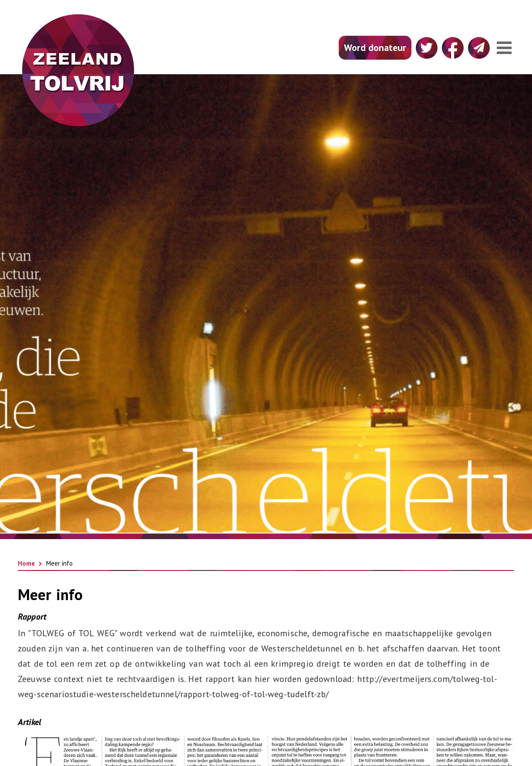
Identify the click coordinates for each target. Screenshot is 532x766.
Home (26, 563)
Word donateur (375, 47)
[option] (266, 304)
